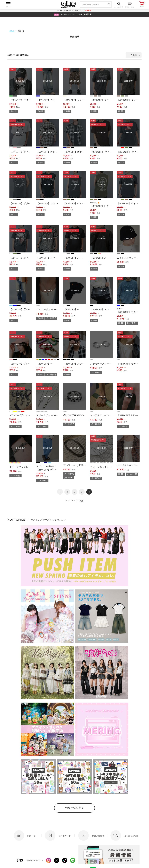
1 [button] (67, 492)
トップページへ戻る (75, 501)
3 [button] (82, 492)
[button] (60, 492)
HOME (12, 31)
